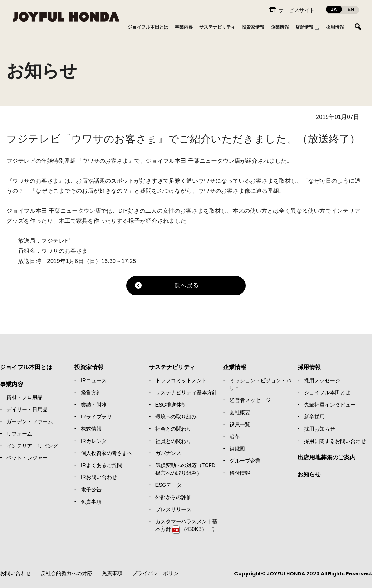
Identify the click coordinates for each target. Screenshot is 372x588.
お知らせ (309, 475)
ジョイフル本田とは (26, 367)
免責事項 (112, 573)
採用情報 (309, 367)
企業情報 (235, 367)
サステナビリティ (172, 367)
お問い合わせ (15, 573)
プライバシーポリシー (158, 573)
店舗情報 (304, 27)
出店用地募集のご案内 (327, 457)
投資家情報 (89, 367)
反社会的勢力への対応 (66, 573)
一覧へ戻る (184, 285)
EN (351, 9)
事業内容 (12, 384)
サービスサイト (297, 10)
